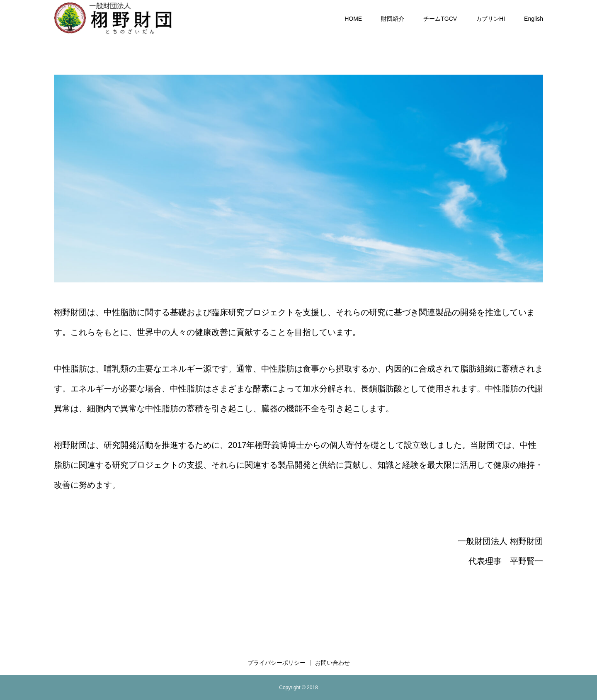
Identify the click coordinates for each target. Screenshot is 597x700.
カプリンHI (490, 19)
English (534, 19)
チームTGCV (440, 19)
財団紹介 (393, 19)
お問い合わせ (332, 663)
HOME (353, 19)
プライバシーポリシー (277, 663)
